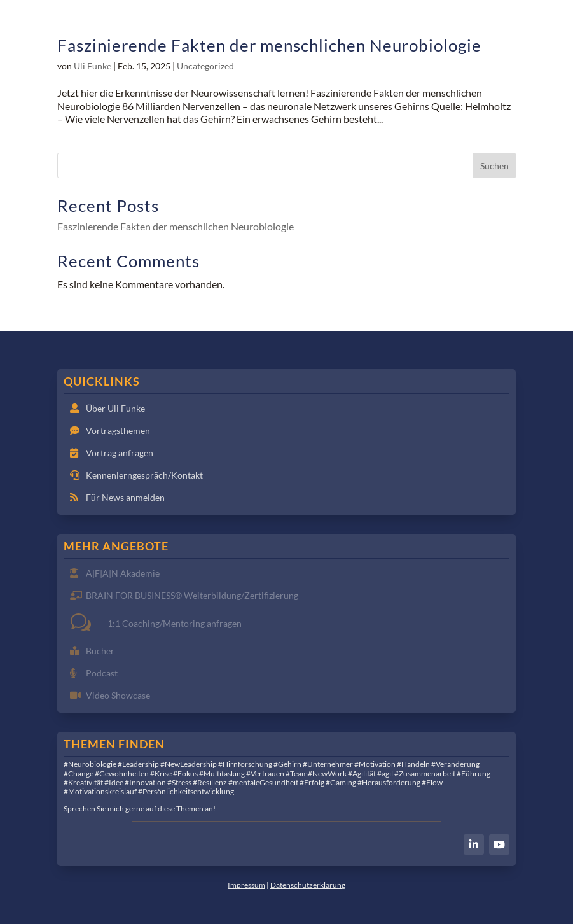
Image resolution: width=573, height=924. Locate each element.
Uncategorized (205, 66)
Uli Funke (93, 66)
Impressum (246, 885)
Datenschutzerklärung (308, 885)
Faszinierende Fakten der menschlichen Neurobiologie (269, 45)
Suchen (494, 166)
